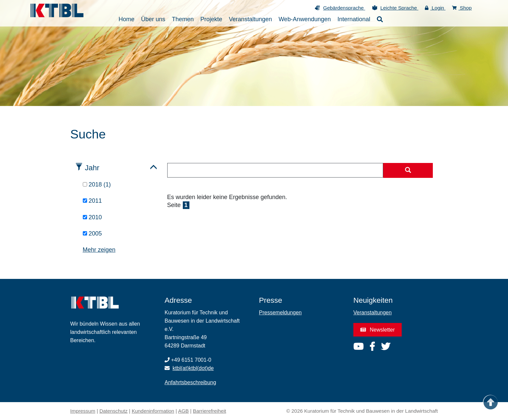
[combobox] (275, 170)
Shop (462, 8)
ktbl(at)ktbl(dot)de (193, 368)
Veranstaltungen (373, 313)
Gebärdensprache (344, 8)
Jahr (92, 168)
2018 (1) (97, 184)
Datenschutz (113, 411)
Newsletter (378, 330)
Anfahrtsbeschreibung (190, 382)
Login (435, 8)
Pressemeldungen (280, 313)
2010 (92, 217)
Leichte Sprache (400, 8)
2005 (92, 234)
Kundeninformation (153, 411)
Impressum (83, 411)
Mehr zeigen (99, 250)
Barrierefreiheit (210, 411)
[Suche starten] (408, 171)
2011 (92, 201)
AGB (183, 411)
